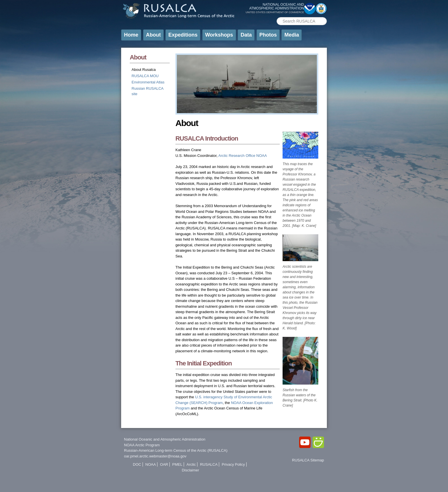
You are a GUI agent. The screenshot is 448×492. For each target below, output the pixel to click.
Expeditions (183, 35)
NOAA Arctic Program (142, 445)
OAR (164, 464)
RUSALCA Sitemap (308, 460)
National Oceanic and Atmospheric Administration (165, 439)
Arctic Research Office (237, 156)
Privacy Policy (233, 464)
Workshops (219, 35)
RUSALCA (209, 464)
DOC (137, 464)
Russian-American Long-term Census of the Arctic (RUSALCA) (176, 450)
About (153, 35)
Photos (268, 35)
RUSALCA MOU (145, 76)
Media (292, 35)
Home (131, 35)
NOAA (262, 156)
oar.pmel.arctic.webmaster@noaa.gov (155, 456)
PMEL (177, 464)
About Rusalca (144, 70)
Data (246, 35)
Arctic (191, 464)
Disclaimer (190, 470)
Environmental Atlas (148, 82)
